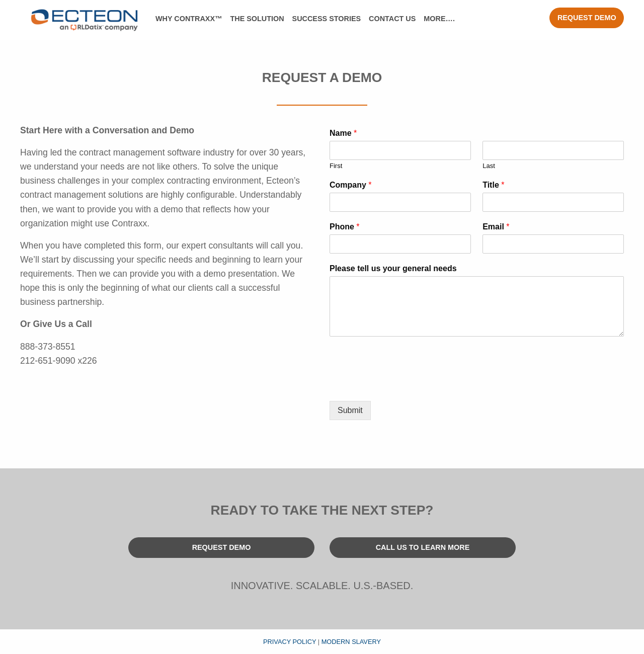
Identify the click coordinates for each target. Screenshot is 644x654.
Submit (350, 410)
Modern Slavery (351, 642)
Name (343, 133)
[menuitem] (189, 19)
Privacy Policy (290, 642)
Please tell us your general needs (393, 268)
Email (496, 227)
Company (351, 185)
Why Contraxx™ (189, 19)
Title (493, 185)
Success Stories (327, 19)
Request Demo (587, 18)
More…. (439, 19)
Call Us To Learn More (423, 547)
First (336, 166)
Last (489, 166)
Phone (345, 227)
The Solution (257, 19)
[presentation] (406, 384)
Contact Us (392, 19)
